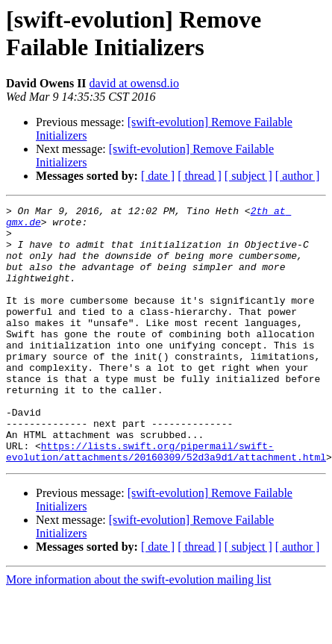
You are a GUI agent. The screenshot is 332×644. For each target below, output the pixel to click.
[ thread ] (200, 176)
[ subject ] (248, 176)
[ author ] (298, 176)
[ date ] (158, 176)
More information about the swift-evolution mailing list (139, 631)
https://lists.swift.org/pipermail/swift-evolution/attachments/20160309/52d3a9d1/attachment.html (166, 501)
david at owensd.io (134, 83)
